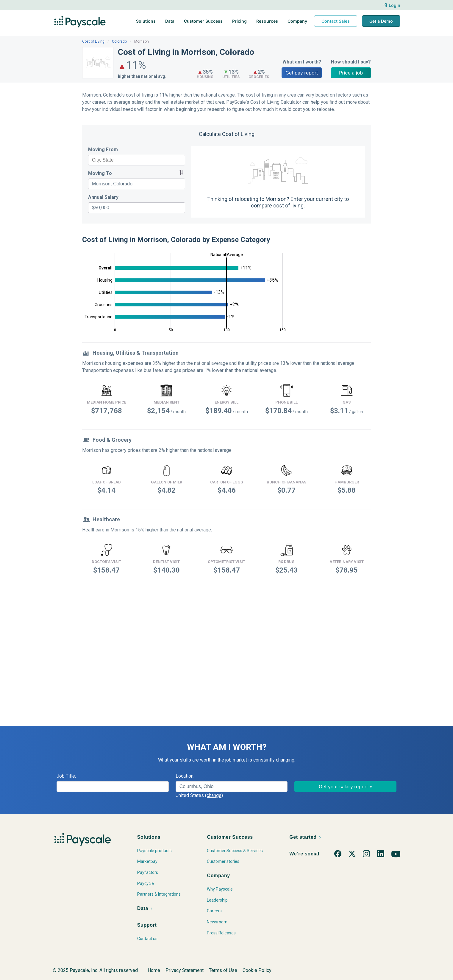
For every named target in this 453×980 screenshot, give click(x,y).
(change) (214, 795)
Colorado (119, 41)
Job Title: (66, 776)
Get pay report (302, 73)
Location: (185, 776)
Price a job (351, 73)
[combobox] (137, 160)
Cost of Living (93, 41)
